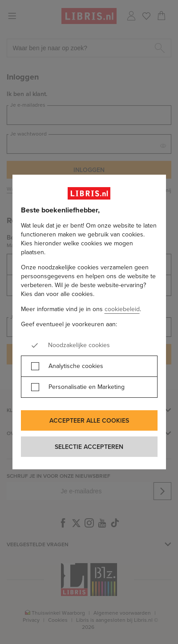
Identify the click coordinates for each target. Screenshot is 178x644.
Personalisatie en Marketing (87, 387)
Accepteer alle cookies (89, 420)
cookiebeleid (122, 309)
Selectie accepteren (89, 447)
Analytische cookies (76, 366)
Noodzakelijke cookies (79, 345)
